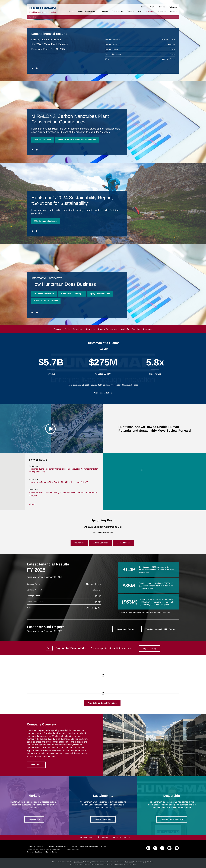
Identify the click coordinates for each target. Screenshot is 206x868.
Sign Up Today (150, 648)
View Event (79, 543)
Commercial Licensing (35, 846)
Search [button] (174, 7)
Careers (130, 11)
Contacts (104, 838)
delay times (129, 862)
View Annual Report (125, 629)
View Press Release (43, 140)
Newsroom (91, 329)
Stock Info (125, 329)
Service (144, 7)
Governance (78, 329)
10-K (107, 59)
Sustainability (117, 11)
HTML (165, 39)
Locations (162, 11)
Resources (148, 329)
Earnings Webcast (112, 44)
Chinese (162, 7)
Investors (150, 11)
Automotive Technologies (72, 294)
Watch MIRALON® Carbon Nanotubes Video (77, 140)
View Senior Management (172, 819)
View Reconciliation (103, 393)
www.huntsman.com (46, 756)
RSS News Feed (123, 838)
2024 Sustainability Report (46, 221)
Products (104, 11)
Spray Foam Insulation (100, 294)
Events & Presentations (108, 329)
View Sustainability (103, 819)
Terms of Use (131, 864)
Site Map (104, 846)
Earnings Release (112, 39)
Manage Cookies (51, 852)
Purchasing (50, 846)
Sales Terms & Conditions (89, 846)
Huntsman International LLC (54, 850)
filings (167, 612)
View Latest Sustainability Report (160, 629)
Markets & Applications (87, 11)
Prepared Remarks (113, 54)
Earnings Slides (111, 49)
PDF (172, 39)
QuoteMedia (78, 862)
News (140, 11)
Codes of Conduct (63, 846)
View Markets (34, 819)
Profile (67, 329)
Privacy (74, 846)
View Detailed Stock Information (102, 703)
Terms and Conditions (35, 852)
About (71, 11)
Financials (136, 329)
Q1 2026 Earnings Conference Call (103, 527)
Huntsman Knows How (44, 294)
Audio (172, 44)
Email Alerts (87, 838)
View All (32, 504)
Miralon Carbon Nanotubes (46, 301)
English (153, 7)
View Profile (36, 765)
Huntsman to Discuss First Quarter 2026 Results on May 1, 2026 (58, 482)
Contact (173, 11)
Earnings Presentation (112, 385)
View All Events (124, 543)
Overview (58, 329)
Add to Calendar (101, 543)
